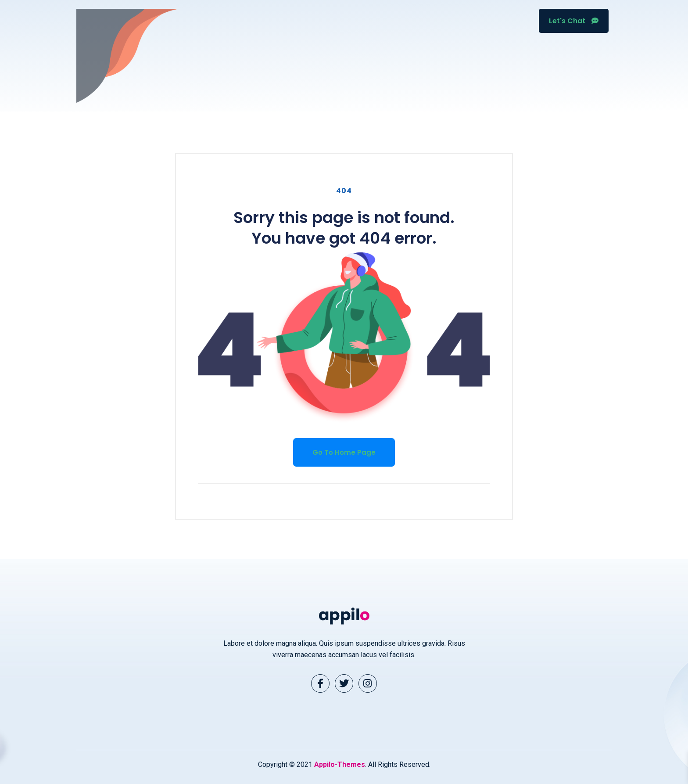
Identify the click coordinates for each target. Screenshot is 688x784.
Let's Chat (574, 21)
